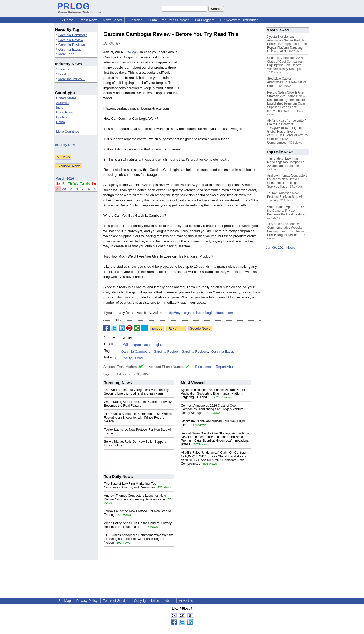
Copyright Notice (146, 601)
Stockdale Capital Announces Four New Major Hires (287, 82)
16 (88, 189)
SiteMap (65, 601)
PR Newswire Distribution (239, 20)
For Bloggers (205, 20)
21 (58, 189)
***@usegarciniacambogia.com (145, 345)
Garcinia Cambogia (73, 35)
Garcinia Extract (70, 49)
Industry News (66, 145)
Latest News (88, 20)
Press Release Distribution (79, 10)
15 (94, 189)
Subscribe (135, 20)
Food (62, 74)
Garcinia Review (71, 40)
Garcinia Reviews (72, 45)
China (60, 122)
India (60, 108)
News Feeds (112, 20)
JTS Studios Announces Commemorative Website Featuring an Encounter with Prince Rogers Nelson (139, 418)
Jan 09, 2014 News (280, 247)
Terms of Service (116, 601)
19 (70, 189)
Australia (63, 103)
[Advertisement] (221, 88)
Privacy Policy (87, 601)
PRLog (131, 52)
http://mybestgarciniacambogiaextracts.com (200, 313)
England (62, 117)
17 (82, 189)
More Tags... (68, 54)
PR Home (66, 20)
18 (76, 189)
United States (66, 98)
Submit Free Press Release (169, 20)
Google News (200, 328)
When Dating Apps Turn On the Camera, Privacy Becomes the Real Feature (138, 404)
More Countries (68, 131)
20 (64, 189)
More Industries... (71, 79)
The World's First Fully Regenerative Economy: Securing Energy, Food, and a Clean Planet (137, 392)
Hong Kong (65, 112)
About (169, 601)
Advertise (186, 601)
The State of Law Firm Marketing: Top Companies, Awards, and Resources (130, 485)
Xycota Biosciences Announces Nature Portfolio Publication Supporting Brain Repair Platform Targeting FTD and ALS (214, 393)
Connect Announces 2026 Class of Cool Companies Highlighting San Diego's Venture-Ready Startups (213, 409)
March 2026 (65, 179)
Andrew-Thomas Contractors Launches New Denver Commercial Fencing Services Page (135, 498)
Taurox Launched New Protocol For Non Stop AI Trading (285, 197)
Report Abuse (226, 367)
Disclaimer (203, 367)
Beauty (64, 69)
